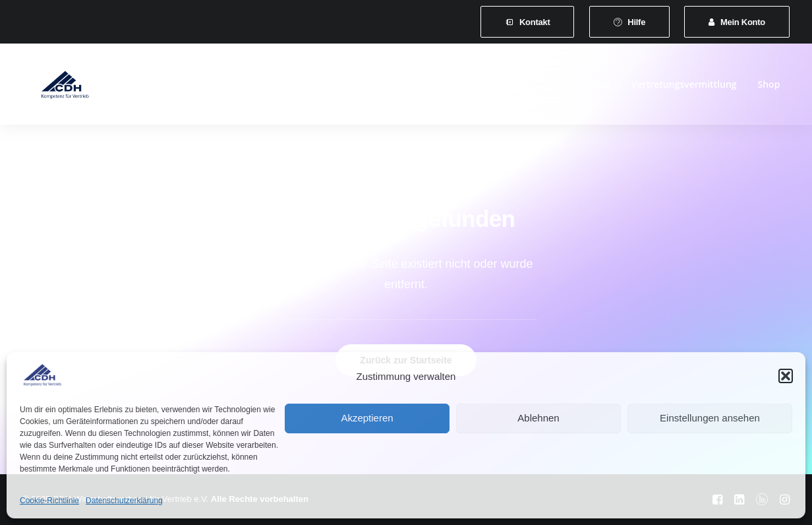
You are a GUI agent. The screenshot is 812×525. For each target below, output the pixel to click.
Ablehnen (538, 418)
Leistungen (339, 87)
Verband (191, 87)
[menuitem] (527, 22)
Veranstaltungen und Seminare (455, 87)
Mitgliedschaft (262, 87)
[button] (786, 376)
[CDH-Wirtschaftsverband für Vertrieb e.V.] (53, 87)
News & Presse (578, 87)
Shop (769, 87)
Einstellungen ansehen (710, 418)
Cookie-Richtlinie (49, 501)
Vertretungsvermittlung (684, 87)
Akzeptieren (367, 418)
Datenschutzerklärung (124, 501)
